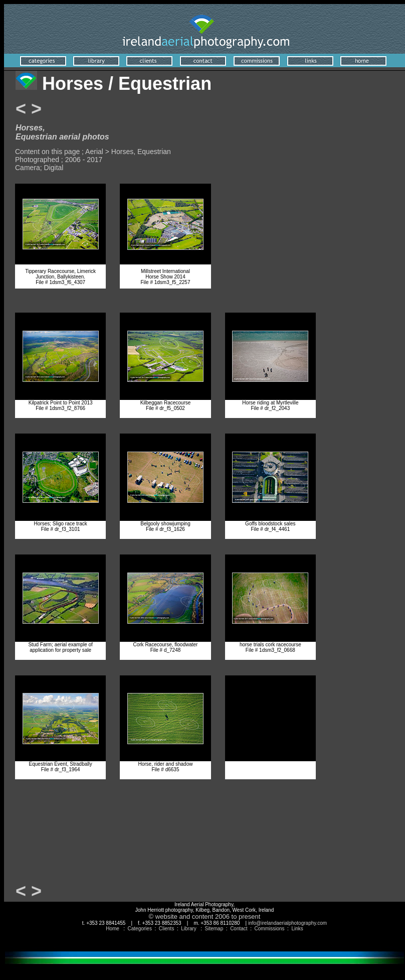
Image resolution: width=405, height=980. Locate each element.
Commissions (270, 929)
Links (297, 929)
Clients (167, 929)
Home (113, 929)
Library (189, 929)
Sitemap (214, 929)
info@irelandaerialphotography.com (287, 923)
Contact (239, 929)
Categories (140, 929)
